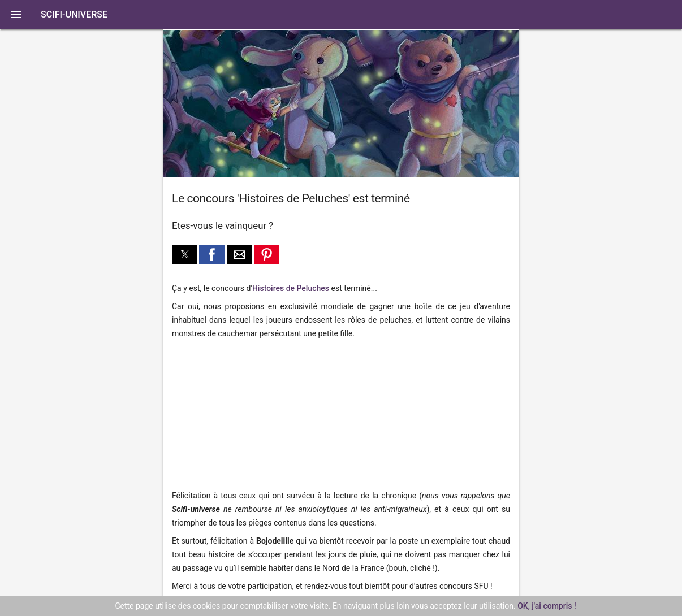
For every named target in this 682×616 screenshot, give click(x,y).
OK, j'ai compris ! (547, 606)
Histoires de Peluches (291, 288)
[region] (248, 415)
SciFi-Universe (74, 14)
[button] (341, 15)
